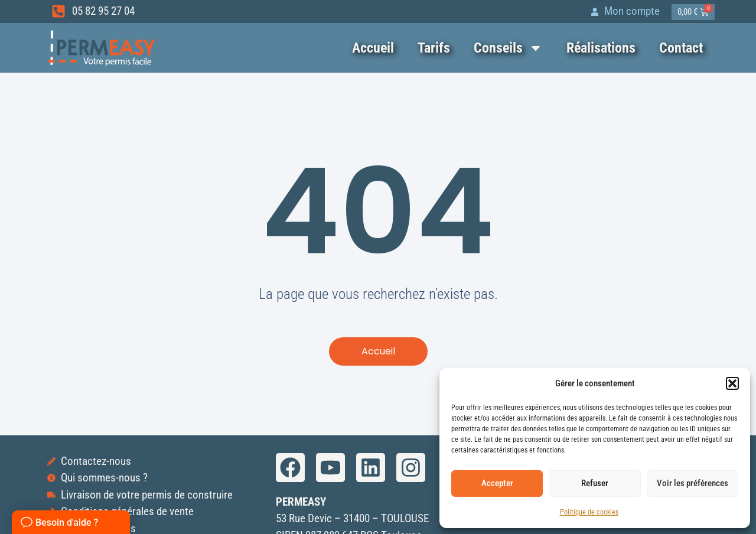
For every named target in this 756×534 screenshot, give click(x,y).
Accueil (373, 48)
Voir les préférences (693, 483)
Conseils (508, 48)
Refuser (595, 483)
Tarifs (434, 48)
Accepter (497, 483)
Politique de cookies (589, 512)
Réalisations (601, 48)
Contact (681, 48)
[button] (732, 383)
